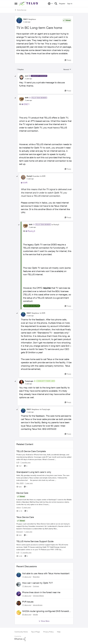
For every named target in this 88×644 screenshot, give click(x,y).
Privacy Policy (48, 632)
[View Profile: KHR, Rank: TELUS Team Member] (21, 99)
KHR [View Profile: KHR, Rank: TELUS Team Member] (27, 98)
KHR (25, 183)
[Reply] (68, 60)
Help (59, 632)
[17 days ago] (27, 577)
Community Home (21, 632)
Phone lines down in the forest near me (41, 592)
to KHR (43, 176)
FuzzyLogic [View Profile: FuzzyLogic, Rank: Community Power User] (29, 381)
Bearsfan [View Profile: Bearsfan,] (36, 577)
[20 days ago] (27, 614)
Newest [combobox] (67, 69)
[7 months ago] (25, 462)
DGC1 (27, 104)
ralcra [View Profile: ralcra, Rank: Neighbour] (19, 507)
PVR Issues (28, 602)
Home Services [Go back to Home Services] (20, 10)
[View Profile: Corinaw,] (19, 584)
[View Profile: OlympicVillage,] (19, 594)
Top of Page (36, 632)
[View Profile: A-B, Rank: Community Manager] (21, 77)
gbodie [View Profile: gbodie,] (35, 614)
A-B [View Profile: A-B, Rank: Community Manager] (26, 76)
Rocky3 (31, 231)
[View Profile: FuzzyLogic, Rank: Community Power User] (21, 382)
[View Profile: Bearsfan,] (19, 575)
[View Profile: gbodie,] (19, 613)
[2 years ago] (26, 507)
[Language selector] (50, 4)
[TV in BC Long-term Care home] (28, 79)
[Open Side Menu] (16, 4)
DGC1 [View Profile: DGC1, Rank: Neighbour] (26, 19)
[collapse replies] (15, 76)
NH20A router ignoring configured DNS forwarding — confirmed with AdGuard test (47, 611)
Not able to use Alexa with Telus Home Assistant (46, 573)
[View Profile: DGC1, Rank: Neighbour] (19, 20)
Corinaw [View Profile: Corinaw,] (36, 586)
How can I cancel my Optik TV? (37, 583)
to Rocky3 (55, 225)
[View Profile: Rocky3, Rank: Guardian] (23, 177)
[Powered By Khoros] (44, 638)
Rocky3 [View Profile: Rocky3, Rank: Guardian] (29, 176)
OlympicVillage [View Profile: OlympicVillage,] (38, 595)
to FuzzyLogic (45, 409)
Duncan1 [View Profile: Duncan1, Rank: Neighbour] (20, 532)
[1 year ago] (28, 483)
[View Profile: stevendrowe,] (19, 603)
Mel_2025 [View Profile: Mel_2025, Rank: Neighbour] (20, 483)
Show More (44, 621)
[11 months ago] (26, 552)
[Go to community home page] (29, 4)
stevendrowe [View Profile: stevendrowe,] (38, 605)
